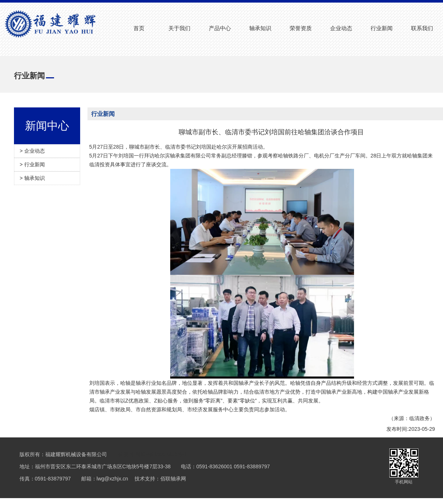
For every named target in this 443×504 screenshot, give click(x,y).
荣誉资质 (301, 28)
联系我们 (422, 28)
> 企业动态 (32, 151)
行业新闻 (382, 28)
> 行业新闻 (32, 164)
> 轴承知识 (32, 178)
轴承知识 (260, 28)
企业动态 (341, 28)
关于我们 (179, 28)
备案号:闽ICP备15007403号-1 (153, 454)
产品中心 (220, 28)
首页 (139, 28)
